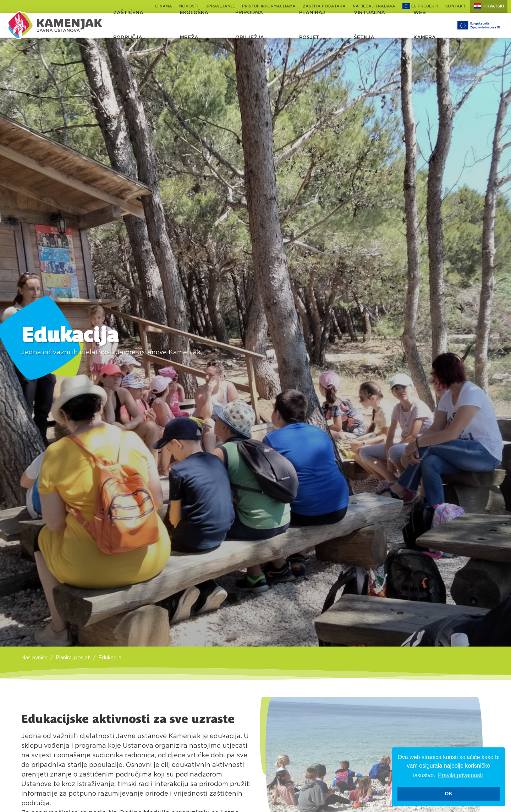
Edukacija (110, 658)
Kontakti (456, 6)
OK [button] (449, 794)
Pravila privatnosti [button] (460, 775)
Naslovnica (34, 658)
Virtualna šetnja (369, 25)
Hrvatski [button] (489, 6)
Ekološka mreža (194, 25)
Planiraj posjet (312, 25)
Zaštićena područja (128, 25)
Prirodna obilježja (250, 25)
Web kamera (425, 25)
